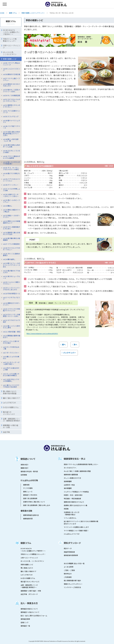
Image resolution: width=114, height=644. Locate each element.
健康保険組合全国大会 (31, 515)
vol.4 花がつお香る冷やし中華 (11, 369)
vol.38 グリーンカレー (11, 185)
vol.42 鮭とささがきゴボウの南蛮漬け (12, 163)
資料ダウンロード (72, 543)
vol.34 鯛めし (8, 206)
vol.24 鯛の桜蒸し (9, 259)
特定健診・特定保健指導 (72, 499)
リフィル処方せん (70, 518)
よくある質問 (69, 567)
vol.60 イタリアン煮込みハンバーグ (11, 64)
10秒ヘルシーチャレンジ (12, 46)
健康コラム (13, 13)
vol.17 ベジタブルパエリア (12, 298)
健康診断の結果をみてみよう (74, 502)
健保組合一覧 (25, 626)
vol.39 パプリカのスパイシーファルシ (12, 180)
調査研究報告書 (69, 552)
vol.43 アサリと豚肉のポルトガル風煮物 (12, 157)
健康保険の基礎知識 (71, 475)
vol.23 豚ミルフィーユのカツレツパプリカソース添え (12, 265)
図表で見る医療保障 (30, 498)
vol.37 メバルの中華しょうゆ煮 (12, 190)
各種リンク (25, 622)
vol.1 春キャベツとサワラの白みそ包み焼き (11, 386)
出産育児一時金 (69, 485)
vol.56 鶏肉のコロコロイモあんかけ (12, 85)
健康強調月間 (28, 519)
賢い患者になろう (27, 568)
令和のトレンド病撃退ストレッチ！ (10, 40)
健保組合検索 (25, 619)
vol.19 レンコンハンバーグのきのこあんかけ (12, 289)
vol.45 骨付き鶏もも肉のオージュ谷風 (12, 146)
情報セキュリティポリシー (73, 584)
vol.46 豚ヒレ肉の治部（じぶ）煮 (11, 140)
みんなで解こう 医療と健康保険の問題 (77, 471)
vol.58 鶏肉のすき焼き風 (12, 74)
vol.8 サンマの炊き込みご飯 (11, 348)
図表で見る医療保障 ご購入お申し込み (37, 505)
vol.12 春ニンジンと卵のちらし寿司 (12, 327)
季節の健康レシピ (27, 565)
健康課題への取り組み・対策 (11, 426)
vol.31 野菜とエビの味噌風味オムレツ (12, 222)
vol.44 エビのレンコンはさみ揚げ (12, 151)
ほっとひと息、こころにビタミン (10, 53)
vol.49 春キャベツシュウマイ (12, 121)
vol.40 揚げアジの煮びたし (11, 174)
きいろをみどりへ (70, 468)
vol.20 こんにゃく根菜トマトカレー (12, 283)
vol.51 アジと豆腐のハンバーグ (11, 112)
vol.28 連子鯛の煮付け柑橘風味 (12, 239)
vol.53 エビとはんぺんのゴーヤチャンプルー (12, 100)
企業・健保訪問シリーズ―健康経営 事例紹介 (12, 420)
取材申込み (68, 574)
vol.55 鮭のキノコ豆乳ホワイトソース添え (11, 91)
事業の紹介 (25, 465)
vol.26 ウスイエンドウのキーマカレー (12, 249)
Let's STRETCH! (9, 403)
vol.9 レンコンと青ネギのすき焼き (11, 342)
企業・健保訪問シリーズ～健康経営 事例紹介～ (29, 586)
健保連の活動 (26, 511)
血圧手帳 (6, 432)
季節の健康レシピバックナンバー (33, 13)
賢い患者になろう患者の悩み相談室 (10, 392)
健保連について (28, 459)
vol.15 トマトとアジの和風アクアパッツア (11, 310)
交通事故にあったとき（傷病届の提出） (72, 513)
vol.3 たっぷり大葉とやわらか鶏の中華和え (11, 375)
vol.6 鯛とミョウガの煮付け (11, 357)
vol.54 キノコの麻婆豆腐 (11, 95)
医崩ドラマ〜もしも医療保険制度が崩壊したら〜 (81, 464)
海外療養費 (68, 488)
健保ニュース (28, 492)
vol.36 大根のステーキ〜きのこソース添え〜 (11, 195)
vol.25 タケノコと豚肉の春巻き (11, 255)
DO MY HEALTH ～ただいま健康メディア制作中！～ (11, 32)
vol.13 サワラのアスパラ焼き (12, 321)
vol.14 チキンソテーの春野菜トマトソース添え (12, 315)
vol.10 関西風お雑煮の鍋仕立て (12, 336)
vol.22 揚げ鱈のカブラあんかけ (12, 272)
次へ (75, 344)
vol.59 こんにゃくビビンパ (12, 70)
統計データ (68, 548)
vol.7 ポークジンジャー (11, 353)
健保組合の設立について (29, 609)
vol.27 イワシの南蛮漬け (12, 244)
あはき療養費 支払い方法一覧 (74, 563)
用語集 (66, 509)
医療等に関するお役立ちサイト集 (76, 505)
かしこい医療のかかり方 (72, 478)
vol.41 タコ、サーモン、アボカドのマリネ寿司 (11, 168)
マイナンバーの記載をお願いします (76, 527)
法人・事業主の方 (29, 603)
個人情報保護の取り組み (72, 580)
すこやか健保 (28, 488)
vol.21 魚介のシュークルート (12, 277)
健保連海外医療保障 (71, 555)
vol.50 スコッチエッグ (11, 116)
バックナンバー (70, 353)
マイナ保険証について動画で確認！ (76, 531)
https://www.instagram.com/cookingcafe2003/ (42, 333)
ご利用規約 (68, 577)
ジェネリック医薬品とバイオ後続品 (76, 492)
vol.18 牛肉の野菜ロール (12, 294)
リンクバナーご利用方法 (72, 587)
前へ (64, 344)
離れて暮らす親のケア (11, 398)
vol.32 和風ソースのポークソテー (11, 216)
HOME (2, 13)
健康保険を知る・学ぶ (75, 459)
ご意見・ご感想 (69, 570)
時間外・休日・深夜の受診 (73, 495)
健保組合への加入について (30, 612)
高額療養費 (68, 481)
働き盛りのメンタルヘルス (9, 413)
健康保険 (26, 485)
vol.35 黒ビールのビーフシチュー (11, 201)
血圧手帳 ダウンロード (29, 594)
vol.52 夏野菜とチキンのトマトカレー (12, 106)
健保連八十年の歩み (30, 495)
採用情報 (24, 475)
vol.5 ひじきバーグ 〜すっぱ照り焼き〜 (11, 363)
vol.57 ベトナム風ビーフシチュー (11, 79)
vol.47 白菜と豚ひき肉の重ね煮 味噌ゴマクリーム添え (12, 133)
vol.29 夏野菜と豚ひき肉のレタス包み (12, 233)
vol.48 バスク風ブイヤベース (12, 127)
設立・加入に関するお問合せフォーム (34, 616)
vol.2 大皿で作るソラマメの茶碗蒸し (11, 380)
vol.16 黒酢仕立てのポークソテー (12, 304)
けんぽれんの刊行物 (29, 480)
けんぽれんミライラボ (72, 534)
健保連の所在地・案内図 (29, 471)
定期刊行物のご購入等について (34, 502)
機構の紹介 (25, 468)
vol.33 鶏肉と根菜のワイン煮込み (12, 211)
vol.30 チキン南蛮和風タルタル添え (12, 228)
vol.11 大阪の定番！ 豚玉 (12, 332)
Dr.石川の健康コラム (11, 407)
